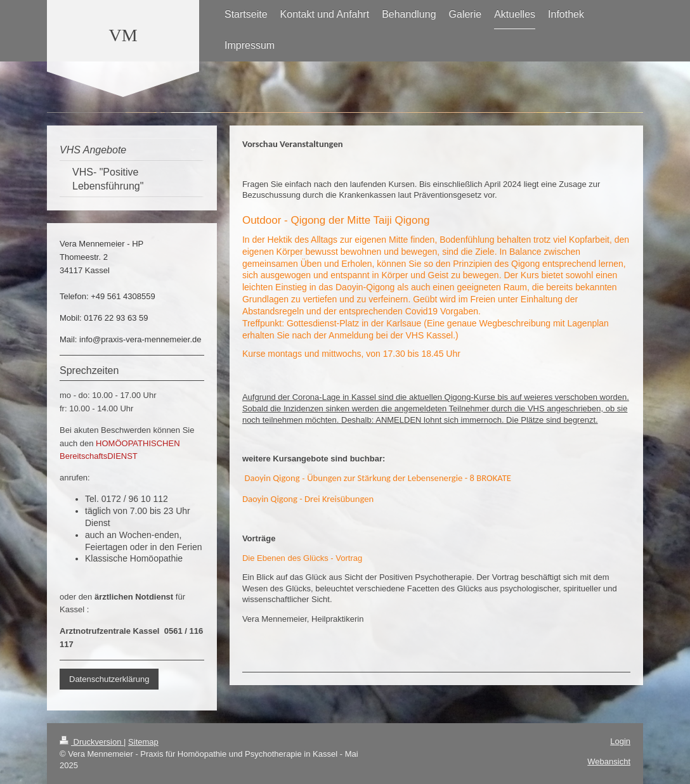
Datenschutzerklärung (109, 679)
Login (620, 741)
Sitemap (143, 742)
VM (123, 35)
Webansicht (609, 762)
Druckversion (92, 742)
